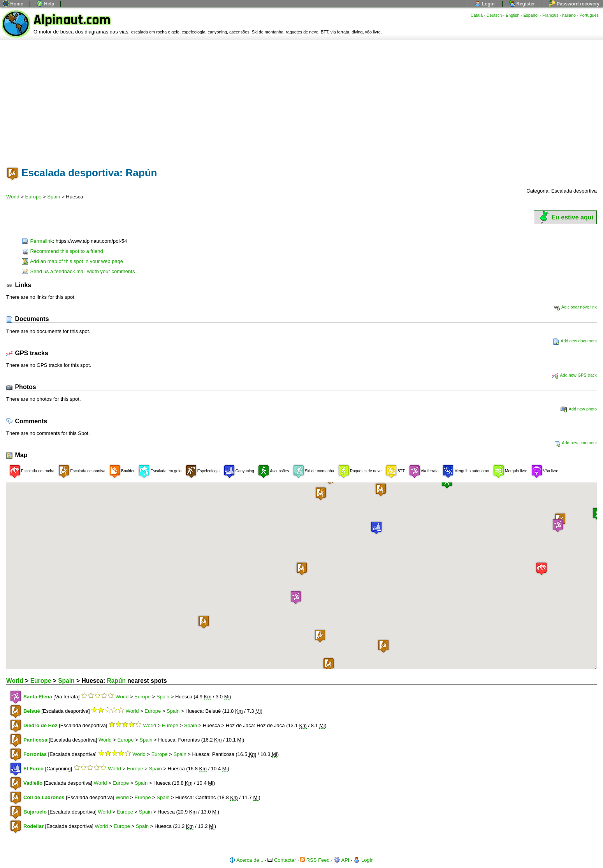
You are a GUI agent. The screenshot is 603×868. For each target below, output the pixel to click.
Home (13, 4)
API (342, 860)
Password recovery (574, 4)
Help (45, 4)
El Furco (33, 769)
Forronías (35, 754)
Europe (33, 197)
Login (485, 4)
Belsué (32, 711)
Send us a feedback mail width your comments (78, 271)
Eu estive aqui (565, 217)
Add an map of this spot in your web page (72, 261)
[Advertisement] (302, 98)
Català (477, 15)
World (13, 197)
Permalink (37, 241)
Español (531, 15)
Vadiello (33, 783)
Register (522, 4)
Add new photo (579, 409)
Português (589, 15)
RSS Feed (315, 860)
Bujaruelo (35, 812)
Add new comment (575, 443)
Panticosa (35, 740)
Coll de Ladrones (44, 797)
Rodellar (33, 826)
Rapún (116, 681)
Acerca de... (246, 860)
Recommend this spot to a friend (62, 251)
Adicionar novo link (575, 307)
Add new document (575, 341)
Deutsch (494, 15)
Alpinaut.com (72, 20)
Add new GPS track (574, 375)
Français (550, 15)
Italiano (569, 15)
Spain (54, 197)
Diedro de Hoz (40, 725)
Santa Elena (38, 697)
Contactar (282, 860)
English (513, 15)
